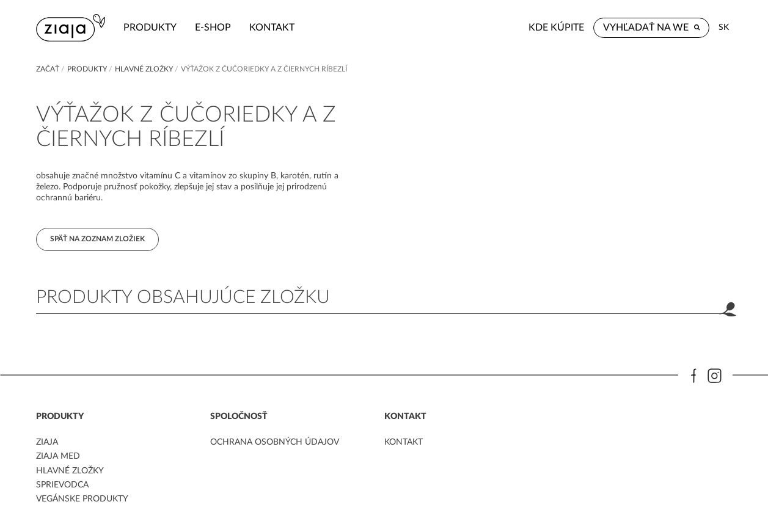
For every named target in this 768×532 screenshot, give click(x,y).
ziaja (47, 442)
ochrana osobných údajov (275, 442)
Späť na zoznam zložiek (97, 239)
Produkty (150, 27)
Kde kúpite (556, 27)
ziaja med (58, 456)
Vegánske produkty (82, 499)
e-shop (213, 27)
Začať (48, 69)
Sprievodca (62, 485)
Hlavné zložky (144, 69)
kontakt (272, 27)
